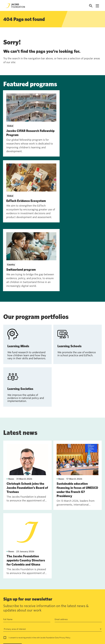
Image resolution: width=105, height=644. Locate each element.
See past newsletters (13, 594)
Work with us (23, 617)
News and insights (25, 624)
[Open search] (91, 6)
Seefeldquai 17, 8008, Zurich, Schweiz (81, 611)
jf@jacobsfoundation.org (74, 617)
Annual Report (44, 611)
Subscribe (10, 580)
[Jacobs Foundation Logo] (15, 6)
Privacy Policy (65, 571)
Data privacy (43, 617)
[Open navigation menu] (97, 6)
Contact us (22, 611)
